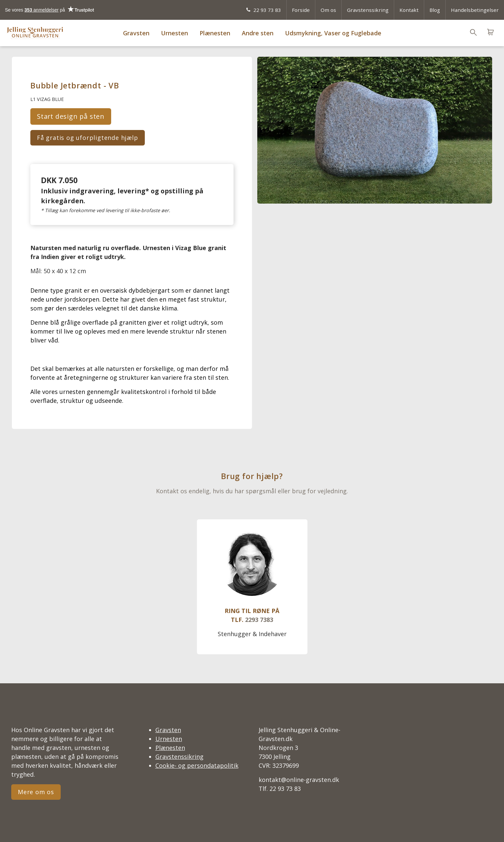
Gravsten (136, 33)
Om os (328, 10)
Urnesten (174, 33)
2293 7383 (259, 620)
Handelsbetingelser (475, 10)
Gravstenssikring (368, 10)
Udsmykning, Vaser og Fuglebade (333, 33)
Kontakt (409, 10)
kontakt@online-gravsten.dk (299, 780)
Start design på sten (71, 116)
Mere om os (36, 792)
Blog (435, 10)
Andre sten (258, 33)
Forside (301, 10)
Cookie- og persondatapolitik (197, 765)
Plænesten (215, 33)
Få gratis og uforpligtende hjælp (88, 138)
